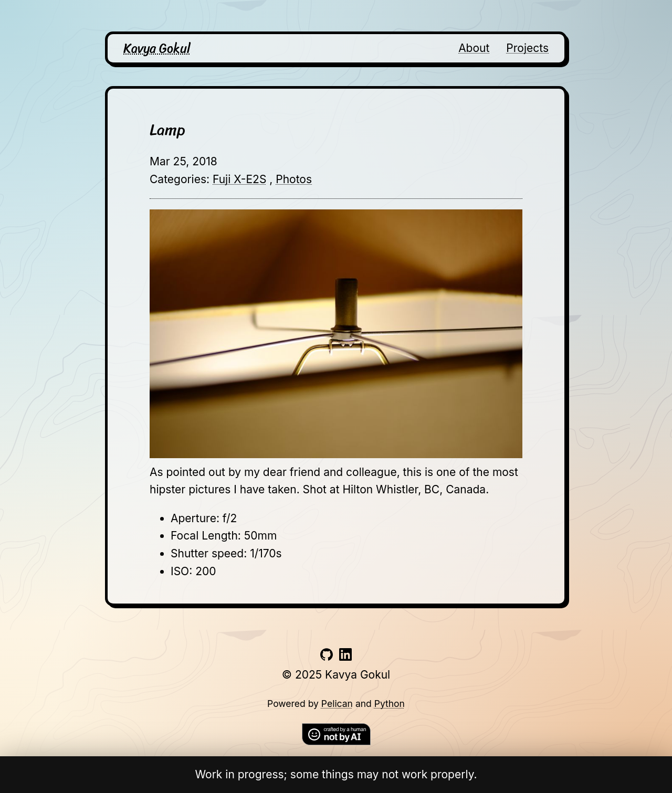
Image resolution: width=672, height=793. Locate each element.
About (474, 48)
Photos (294, 179)
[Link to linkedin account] (345, 657)
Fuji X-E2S (239, 179)
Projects (527, 48)
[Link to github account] (327, 657)
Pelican (337, 704)
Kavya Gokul (157, 48)
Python (390, 704)
